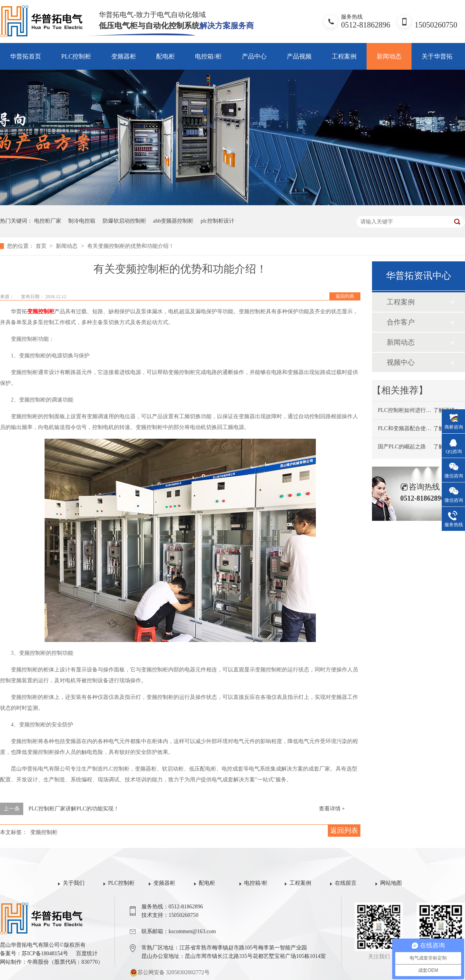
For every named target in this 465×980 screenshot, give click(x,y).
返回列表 (345, 296)
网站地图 (391, 883)
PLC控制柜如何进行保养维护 (413, 410)
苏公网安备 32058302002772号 (170, 973)
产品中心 (254, 56)
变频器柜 (124, 56)
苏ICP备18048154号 (45, 953)
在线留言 (346, 883)
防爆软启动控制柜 (124, 221)
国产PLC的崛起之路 (402, 447)
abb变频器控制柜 (173, 221)
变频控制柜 (41, 312)
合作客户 (401, 322)
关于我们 (74, 883)
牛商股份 (38, 962)
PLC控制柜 (76, 56)
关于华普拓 (437, 56)
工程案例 (344, 56)
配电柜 (165, 56)
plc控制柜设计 (218, 221)
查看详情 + (332, 809)
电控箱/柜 (208, 56)
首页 (42, 246)
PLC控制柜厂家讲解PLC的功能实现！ (74, 809)
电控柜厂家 (48, 221)
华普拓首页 (26, 56)
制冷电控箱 (82, 221)
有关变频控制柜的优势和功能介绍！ (131, 246)
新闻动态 (389, 56)
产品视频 (299, 56)
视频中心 (401, 362)
